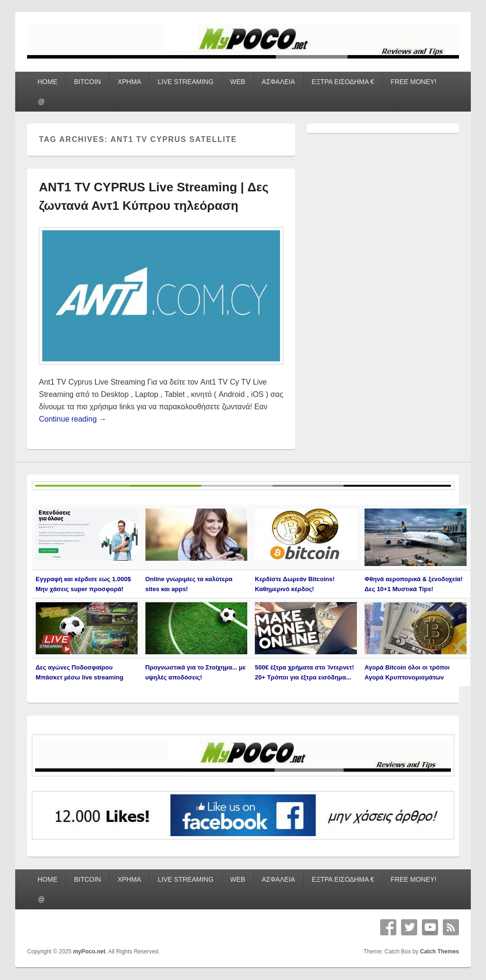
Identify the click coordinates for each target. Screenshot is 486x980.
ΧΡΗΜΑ (130, 82)
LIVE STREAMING (185, 82)
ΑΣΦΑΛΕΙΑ (279, 82)
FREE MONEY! (413, 82)
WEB (238, 82)
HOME (47, 82)
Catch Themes (439, 952)
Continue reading (73, 419)
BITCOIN (88, 82)
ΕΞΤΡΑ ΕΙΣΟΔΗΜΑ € (343, 82)
